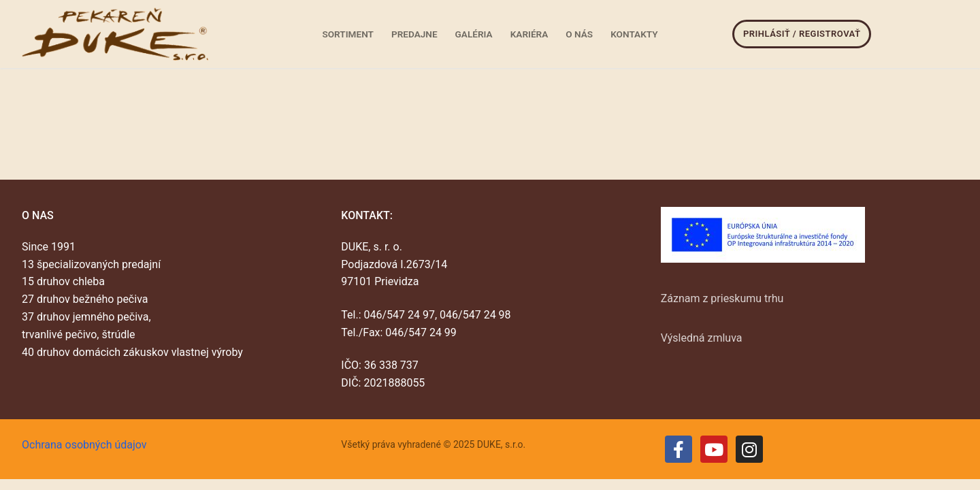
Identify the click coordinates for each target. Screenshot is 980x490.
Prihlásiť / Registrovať (802, 34)
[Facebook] (679, 449)
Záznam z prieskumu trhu (722, 298)
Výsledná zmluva (702, 338)
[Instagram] (749, 449)
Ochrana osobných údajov (84, 445)
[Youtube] (714, 449)
